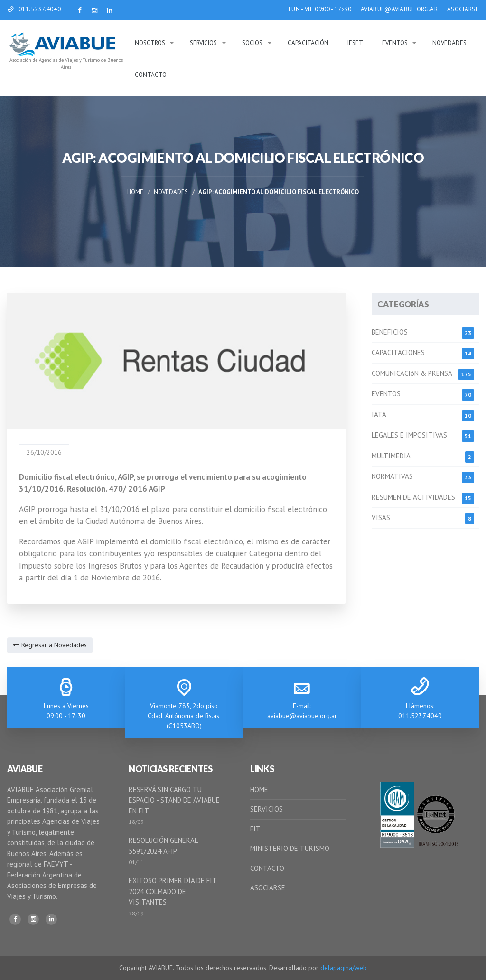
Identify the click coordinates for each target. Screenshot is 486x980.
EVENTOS (386, 394)
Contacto (151, 75)
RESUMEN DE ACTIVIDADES (413, 497)
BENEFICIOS (390, 332)
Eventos (395, 43)
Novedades (449, 43)
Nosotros (150, 43)
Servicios (203, 43)
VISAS (381, 518)
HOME (259, 789)
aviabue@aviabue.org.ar (302, 716)
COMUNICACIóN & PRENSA (412, 373)
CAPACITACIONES (398, 352)
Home (135, 192)
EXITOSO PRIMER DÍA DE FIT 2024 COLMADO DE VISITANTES (173, 891)
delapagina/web (344, 968)
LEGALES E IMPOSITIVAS (409, 435)
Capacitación (308, 43)
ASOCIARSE (463, 9)
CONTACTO (267, 868)
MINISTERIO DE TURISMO (290, 848)
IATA (379, 415)
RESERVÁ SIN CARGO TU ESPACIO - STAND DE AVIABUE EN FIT (174, 800)
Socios (252, 43)
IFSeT (355, 43)
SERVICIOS (266, 809)
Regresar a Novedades (50, 645)
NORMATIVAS (392, 476)
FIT (255, 829)
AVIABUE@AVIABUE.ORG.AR (399, 9)
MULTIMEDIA (391, 456)
